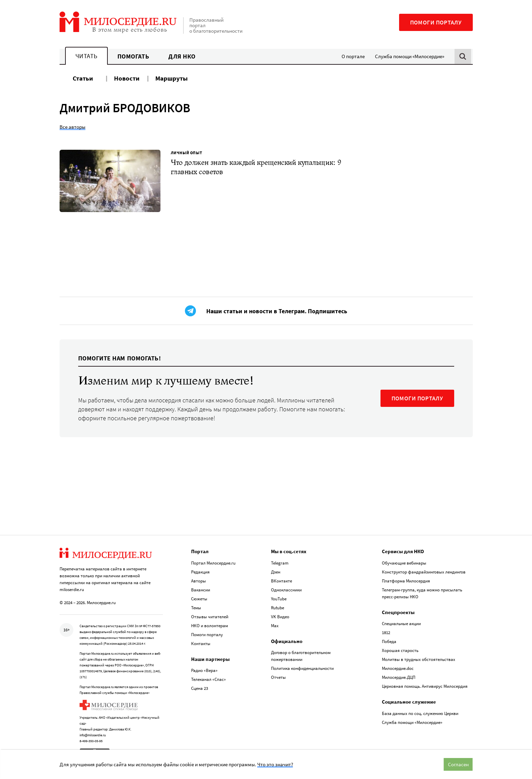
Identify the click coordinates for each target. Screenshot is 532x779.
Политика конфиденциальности (302, 666)
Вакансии (201, 587)
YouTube (279, 596)
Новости (127, 78)
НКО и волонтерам (210, 623)
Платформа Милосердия (406, 578)
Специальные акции (401, 621)
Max (275, 623)
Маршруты (171, 78)
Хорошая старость (400, 648)
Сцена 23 (200, 686)
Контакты (201, 641)
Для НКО (182, 56)
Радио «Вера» (204, 668)
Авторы (199, 578)
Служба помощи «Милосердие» (410, 56)
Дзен (276, 569)
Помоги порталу (436, 22)
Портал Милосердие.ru (213, 560)
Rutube (278, 605)
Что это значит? (275, 764)
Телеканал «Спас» (208, 677)
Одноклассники (286, 587)
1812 (386, 630)
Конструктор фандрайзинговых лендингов (424, 569)
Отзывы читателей (210, 614)
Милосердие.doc (398, 666)
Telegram (280, 560)
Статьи (83, 78)
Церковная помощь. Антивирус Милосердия (425, 684)
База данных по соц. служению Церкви (420, 711)
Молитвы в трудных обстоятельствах (419, 657)
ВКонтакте (281, 578)
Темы (196, 605)
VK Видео (280, 614)
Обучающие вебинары (404, 560)
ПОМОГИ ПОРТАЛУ (417, 403)
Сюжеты (199, 596)
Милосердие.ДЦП (399, 675)
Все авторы (72, 127)
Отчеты (278, 675)
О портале (353, 56)
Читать (86, 56)
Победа (389, 639)
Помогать (133, 56)
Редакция (200, 569)
